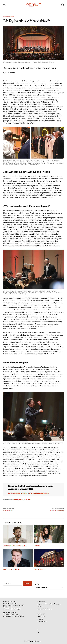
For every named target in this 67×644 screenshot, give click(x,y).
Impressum (41, 601)
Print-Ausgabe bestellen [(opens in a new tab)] (18, 493)
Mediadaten (41, 616)
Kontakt (40, 619)
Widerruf (40, 606)
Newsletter (41, 614)
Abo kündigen (42, 622)
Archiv (37, 584)
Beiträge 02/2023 (25, 500)
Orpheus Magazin (35, 641)
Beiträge (15, 500)
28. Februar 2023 (8, 17)
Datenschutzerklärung (45, 609)
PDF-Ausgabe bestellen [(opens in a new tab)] (39, 493)
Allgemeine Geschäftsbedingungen (49, 604)
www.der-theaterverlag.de (12, 609)
